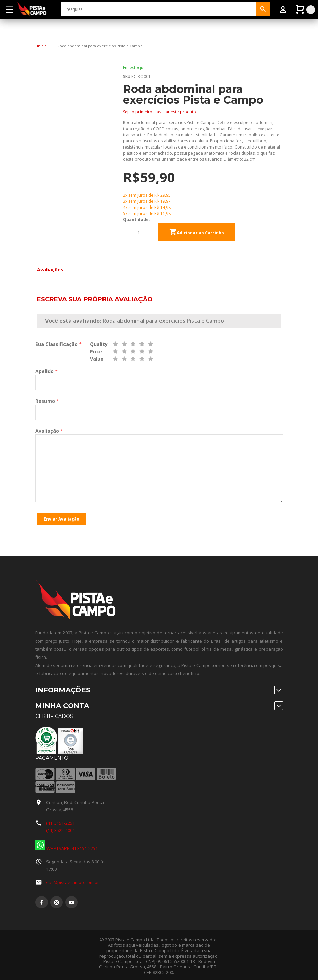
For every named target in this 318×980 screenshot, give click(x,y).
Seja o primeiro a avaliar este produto (160, 112)
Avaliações (50, 269)
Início (42, 46)
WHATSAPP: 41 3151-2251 (67, 847)
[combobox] (159, 9)
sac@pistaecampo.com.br (73, 881)
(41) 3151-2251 (60, 821)
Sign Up (51, 35)
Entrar (75, 35)
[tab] (50, 270)
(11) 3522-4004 (60, 829)
